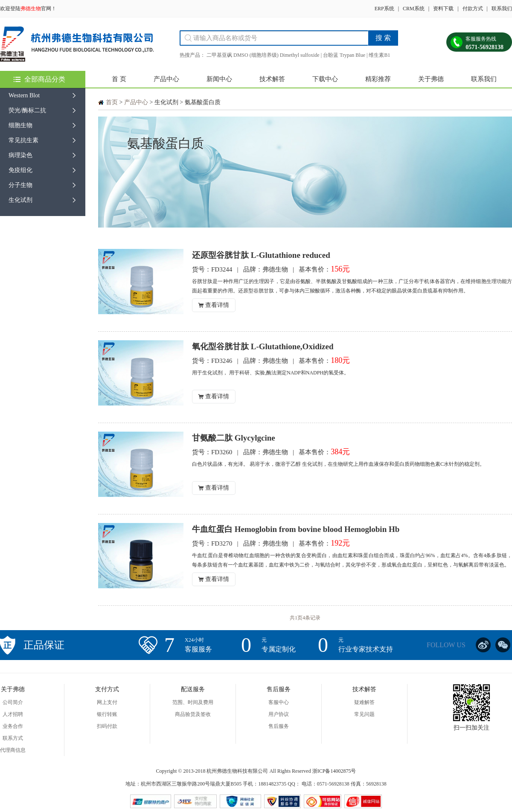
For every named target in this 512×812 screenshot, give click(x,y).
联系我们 (502, 9)
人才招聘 (13, 714)
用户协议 (279, 714)
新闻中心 (219, 79)
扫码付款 (107, 726)
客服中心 (279, 702)
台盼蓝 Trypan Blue (344, 55)
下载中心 (325, 79)
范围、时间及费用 (193, 702)
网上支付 (107, 702)
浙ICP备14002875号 (334, 771)
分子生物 (20, 185)
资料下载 (443, 9)
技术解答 (272, 79)
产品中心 (166, 79)
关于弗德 (431, 79)
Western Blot (24, 95)
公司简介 (13, 702)
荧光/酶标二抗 (27, 110)
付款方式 (473, 9)
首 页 (119, 79)
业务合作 (13, 726)
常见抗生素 (23, 140)
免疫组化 (20, 170)
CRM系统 (414, 9)
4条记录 (311, 618)
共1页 (296, 618)
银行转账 (107, 714)
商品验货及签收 (193, 714)
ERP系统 (384, 9)
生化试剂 (20, 200)
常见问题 (364, 714)
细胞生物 (20, 125)
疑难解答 (364, 702)
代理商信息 (13, 750)
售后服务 (279, 726)
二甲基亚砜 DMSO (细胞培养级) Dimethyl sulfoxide (263, 55)
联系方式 (13, 738)
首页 (112, 102)
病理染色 (20, 155)
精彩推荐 (378, 79)
